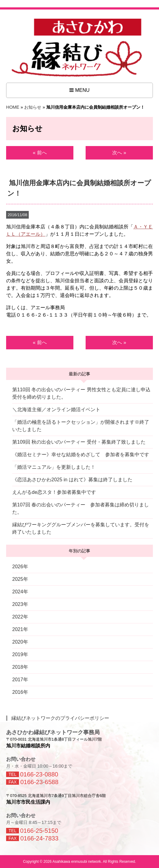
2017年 (20, 680)
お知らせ (33, 107)
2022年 (20, 617)
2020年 (20, 642)
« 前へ (40, 153)
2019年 (20, 654)
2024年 (20, 592)
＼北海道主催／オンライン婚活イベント (56, 410)
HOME (13, 107)
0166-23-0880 (39, 774)
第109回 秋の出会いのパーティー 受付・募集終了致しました (79, 442)
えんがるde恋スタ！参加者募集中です (54, 492)
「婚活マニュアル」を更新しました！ (54, 467)
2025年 (20, 579)
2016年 (20, 692)
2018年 (20, 667)
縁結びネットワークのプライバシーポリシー (60, 718)
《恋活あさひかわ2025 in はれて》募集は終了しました (72, 480)
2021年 (20, 629)
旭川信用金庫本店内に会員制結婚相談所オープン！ (79, 188)
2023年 (20, 604)
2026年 (20, 567)
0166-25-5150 (39, 831)
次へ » (119, 153)
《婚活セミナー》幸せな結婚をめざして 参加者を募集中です (81, 455)
